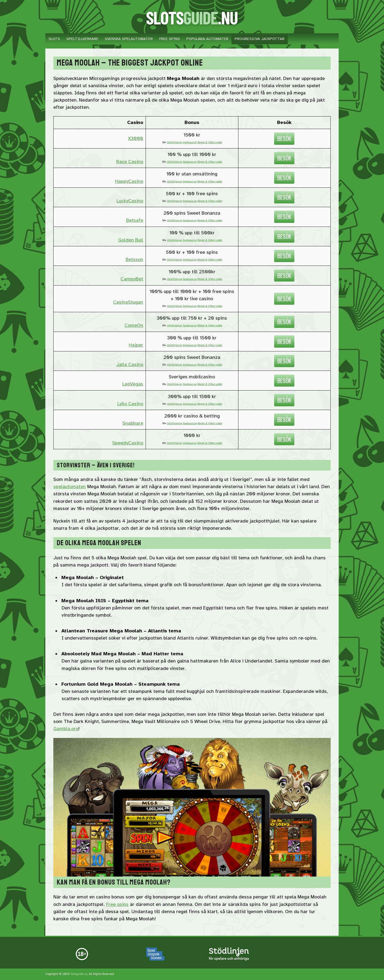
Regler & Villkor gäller (210, 142)
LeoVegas (133, 384)
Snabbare (133, 423)
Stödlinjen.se (174, 142)
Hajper (136, 345)
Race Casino (130, 162)
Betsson (134, 259)
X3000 (136, 138)
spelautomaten (70, 487)
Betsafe (135, 220)
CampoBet (132, 279)
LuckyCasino (130, 201)
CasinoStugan (128, 302)
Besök (284, 138)
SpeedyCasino (128, 443)
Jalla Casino (130, 364)
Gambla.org (66, 729)
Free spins (117, 904)
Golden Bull (131, 240)
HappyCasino (129, 181)
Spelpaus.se (190, 142)
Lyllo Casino (130, 404)
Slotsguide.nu (79, 974)
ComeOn (134, 325)
